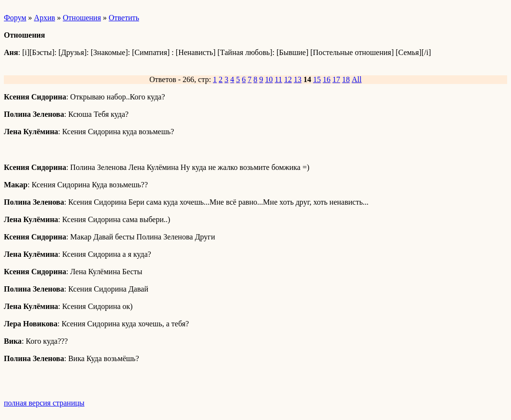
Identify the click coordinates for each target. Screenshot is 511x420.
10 (269, 79)
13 (298, 79)
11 (278, 79)
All (356, 79)
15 (317, 79)
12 (288, 79)
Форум (15, 18)
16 (326, 79)
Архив (44, 18)
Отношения (82, 18)
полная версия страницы (44, 403)
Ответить (124, 18)
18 (346, 79)
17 (336, 79)
